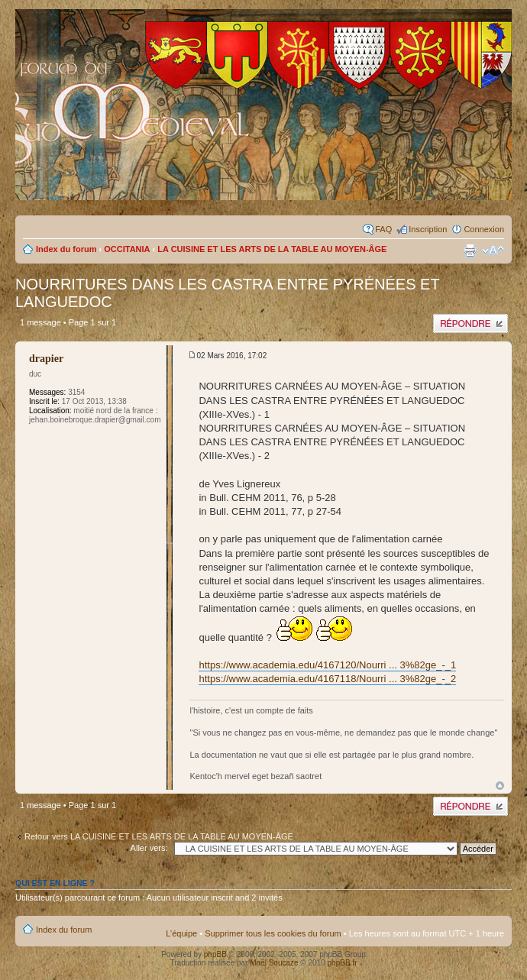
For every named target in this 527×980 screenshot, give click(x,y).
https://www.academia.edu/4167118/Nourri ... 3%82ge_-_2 (327, 679)
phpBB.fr (343, 963)
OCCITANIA (127, 249)
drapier (46, 359)
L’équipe (181, 933)
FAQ (383, 229)
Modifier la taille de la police (493, 251)
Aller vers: (149, 848)
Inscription (428, 229)
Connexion (484, 229)
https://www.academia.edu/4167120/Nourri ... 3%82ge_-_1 (327, 665)
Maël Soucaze (274, 963)
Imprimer (470, 251)
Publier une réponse (470, 323)
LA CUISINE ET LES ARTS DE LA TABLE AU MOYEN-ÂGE (272, 249)
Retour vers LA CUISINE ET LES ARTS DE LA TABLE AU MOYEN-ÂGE (159, 836)
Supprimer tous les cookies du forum (273, 933)
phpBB (215, 954)
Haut (500, 786)
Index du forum (66, 249)
